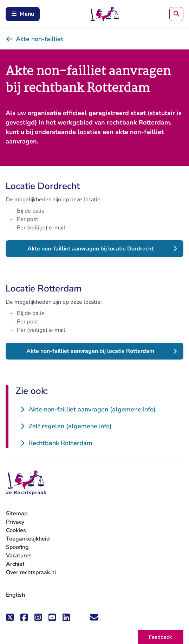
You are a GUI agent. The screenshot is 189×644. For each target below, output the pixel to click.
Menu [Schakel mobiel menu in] (23, 14)
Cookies (16, 530)
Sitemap (17, 514)
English (15, 595)
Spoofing (17, 547)
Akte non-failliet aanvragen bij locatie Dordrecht (90, 249)
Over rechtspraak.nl (31, 572)
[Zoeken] (176, 14)
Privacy (15, 522)
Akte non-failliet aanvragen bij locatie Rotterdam (90, 351)
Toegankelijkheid (28, 539)
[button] (161, 637)
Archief (15, 564)
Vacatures (19, 556)
